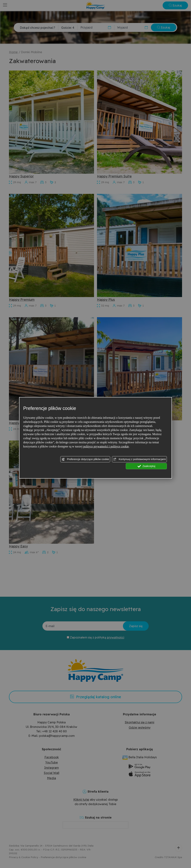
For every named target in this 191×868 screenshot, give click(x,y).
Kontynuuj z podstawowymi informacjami (140, 459)
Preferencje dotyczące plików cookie (85, 459)
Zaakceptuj (146, 466)
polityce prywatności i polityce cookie (106, 446)
